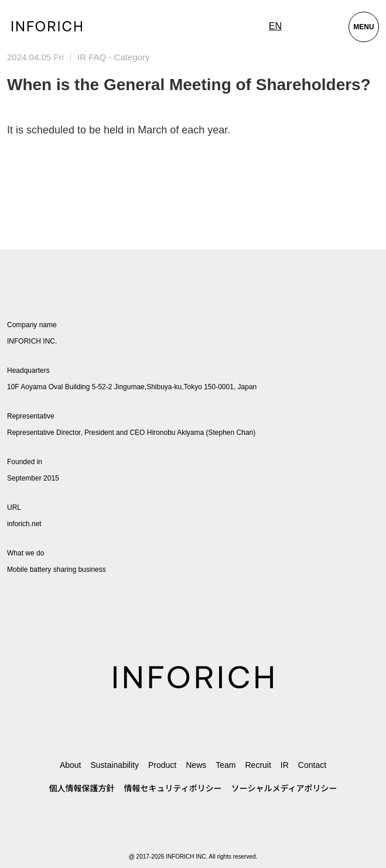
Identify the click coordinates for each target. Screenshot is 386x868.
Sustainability (115, 765)
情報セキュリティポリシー (173, 788)
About (71, 765)
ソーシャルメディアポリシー (284, 788)
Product (162, 765)
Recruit (258, 765)
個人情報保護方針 (82, 788)
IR (285, 765)
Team (226, 765)
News (196, 765)
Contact (312, 765)
